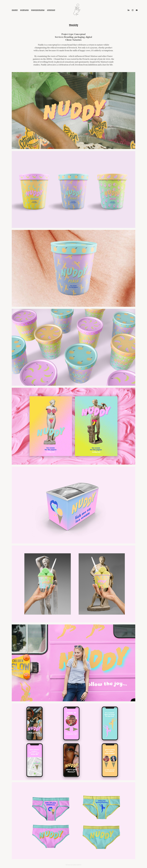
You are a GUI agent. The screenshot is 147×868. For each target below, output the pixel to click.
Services (24, 10)
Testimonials (38, 10)
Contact (51, 10)
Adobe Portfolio (77, 865)
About (15, 10)
